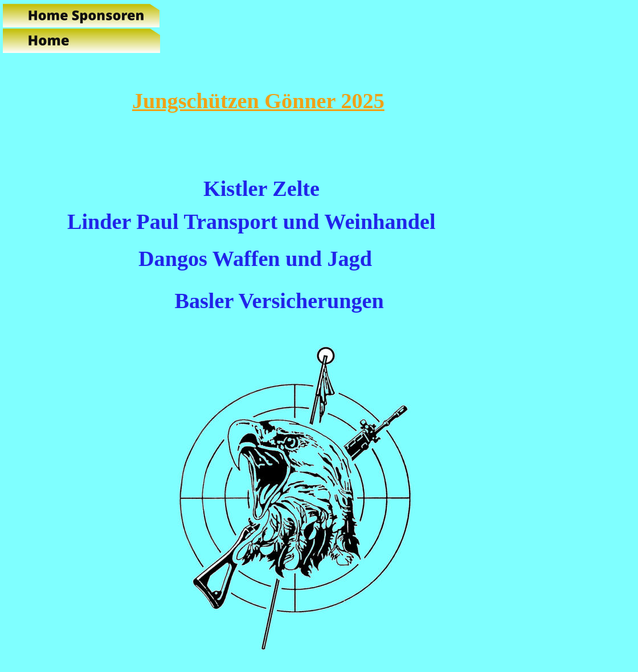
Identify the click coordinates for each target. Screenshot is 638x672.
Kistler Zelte (261, 189)
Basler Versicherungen (279, 301)
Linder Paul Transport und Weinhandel (251, 222)
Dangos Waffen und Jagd (255, 259)
